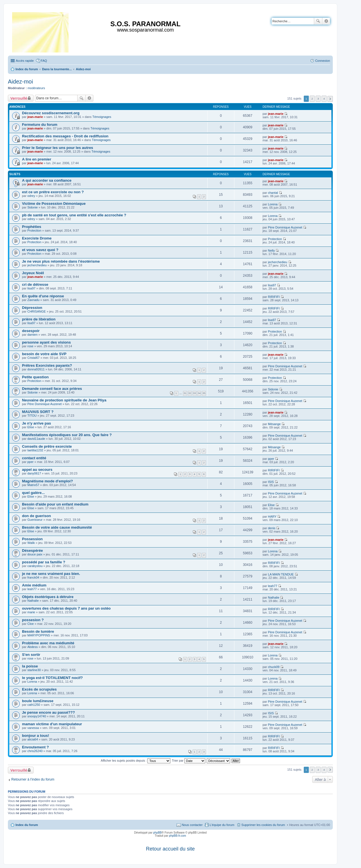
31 (185, 393)
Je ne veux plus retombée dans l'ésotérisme (61, 261)
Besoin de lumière (38, 631)
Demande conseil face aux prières (52, 389)
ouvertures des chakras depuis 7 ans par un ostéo (66, 608)
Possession (32, 539)
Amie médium (34, 585)
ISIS (271, 482)
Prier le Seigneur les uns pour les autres (58, 148)
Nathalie (33, 601)
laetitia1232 (35, 450)
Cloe (31, 624)
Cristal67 (33, 358)
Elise (31, 427)
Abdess (33, 647)
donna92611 (36, 369)
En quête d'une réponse (43, 296)
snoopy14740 (37, 716)
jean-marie (35, 117)
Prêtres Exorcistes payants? (47, 365)
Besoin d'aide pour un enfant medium (55, 504)
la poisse (30, 666)
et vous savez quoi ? (40, 250)
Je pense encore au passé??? (49, 712)
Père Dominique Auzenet (285, 227)
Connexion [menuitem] (323, 61)
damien (32, 335)
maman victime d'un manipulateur (52, 724)
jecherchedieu (37, 265)
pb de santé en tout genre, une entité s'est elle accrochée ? (74, 215)
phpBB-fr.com (178, 836)
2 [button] (312, 99)
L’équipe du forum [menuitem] (222, 825)
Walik (31, 543)
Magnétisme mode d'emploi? (47, 481)
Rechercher (318, 21)
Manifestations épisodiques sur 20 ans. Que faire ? (67, 435)
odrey (31, 196)
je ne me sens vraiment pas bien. (51, 574)
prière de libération (39, 319)
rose (30, 346)
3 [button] (318, 99)
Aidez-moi (20, 82)
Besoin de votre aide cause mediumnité (57, 527)
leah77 (32, 589)
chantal (273, 193)
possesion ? (33, 620)
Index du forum (27, 825)
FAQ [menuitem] (44, 61)
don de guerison (37, 516)
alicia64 (33, 739)
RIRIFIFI (274, 297)
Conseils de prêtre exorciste (47, 446)
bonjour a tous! (36, 736)
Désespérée (32, 551)
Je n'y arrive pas (37, 423)
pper (30, 462)
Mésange (274, 424)
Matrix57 (33, 485)
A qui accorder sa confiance (47, 180)
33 (195, 393)
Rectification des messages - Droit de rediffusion (65, 136)
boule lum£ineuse (38, 701)
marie (31, 612)
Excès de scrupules (39, 689)
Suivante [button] (330, 99)
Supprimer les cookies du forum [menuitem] (263, 825)
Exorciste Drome (37, 238)
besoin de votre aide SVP (44, 354)
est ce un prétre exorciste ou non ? (53, 192)
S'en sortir (31, 655)
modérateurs (36, 88)
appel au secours (37, 470)
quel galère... (33, 493)
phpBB (157, 833)
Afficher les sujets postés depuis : (136, 761)
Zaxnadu (33, 300)
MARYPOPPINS (39, 635)
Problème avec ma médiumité (48, 643)
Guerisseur (35, 520)
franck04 (33, 577)
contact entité (34, 458)
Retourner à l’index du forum (33, 779)
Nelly (271, 250)
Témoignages (102, 117)
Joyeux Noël (33, 273)
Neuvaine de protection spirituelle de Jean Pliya (64, 400)
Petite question (35, 377)
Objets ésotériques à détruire (48, 597)
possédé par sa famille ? (44, 562)
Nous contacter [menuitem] (192, 825)
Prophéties (32, 227)
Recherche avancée (326, 21)
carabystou (35, 566)
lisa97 (31, 288)
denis (272, 528)
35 (204, 393)
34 (199, 393)
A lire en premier (37, 159)
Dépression (32, 308)
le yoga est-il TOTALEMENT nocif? (52, 678)
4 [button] (324, 99)
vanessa (33, 728)
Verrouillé (19, 98)
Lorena (273, 204)
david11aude (36, 439)
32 (190, 393)
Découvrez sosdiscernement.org (51, 113)
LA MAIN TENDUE (281, 574)
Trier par (188, 761)
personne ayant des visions (46, 342)
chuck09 (274, 667)
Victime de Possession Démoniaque (54, 204)
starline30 (34, 670)
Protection (34, 230)
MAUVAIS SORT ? (38, 412)
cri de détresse (35, 284)
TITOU (32, 416)
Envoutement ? (35, 747)
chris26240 (35, 751)
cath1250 (34, 705)
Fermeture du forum (40, 125)
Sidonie (33, 207)
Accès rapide (25, 61)
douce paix (35, 554)
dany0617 (34, 473)
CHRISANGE (37, 311)
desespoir (31, 331)
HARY (272, 517)
